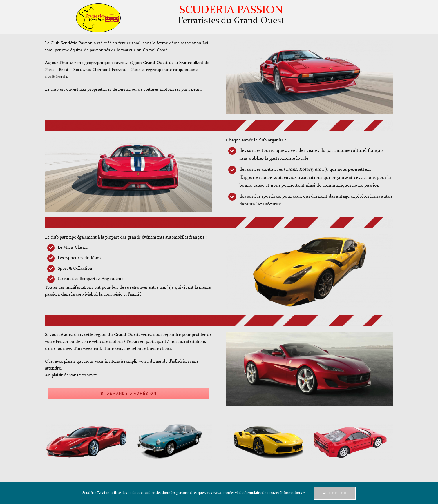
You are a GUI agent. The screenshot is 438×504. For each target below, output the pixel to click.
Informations (293, 493)
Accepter (335, 493)
